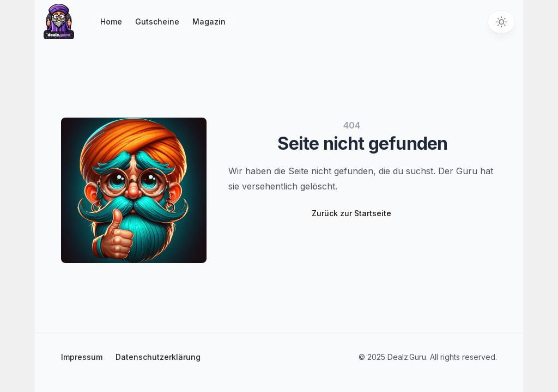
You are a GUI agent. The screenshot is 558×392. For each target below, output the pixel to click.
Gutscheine (157, 22)
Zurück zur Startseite (351, 213)
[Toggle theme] (501, 22)
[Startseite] (59, 22)
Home (111, 22)
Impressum (82, 357)
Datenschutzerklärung (158, 357)
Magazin (209, 22)
